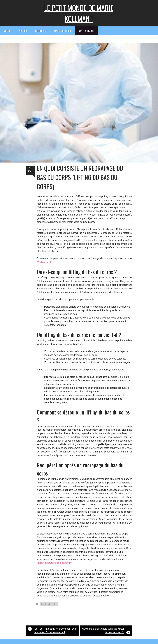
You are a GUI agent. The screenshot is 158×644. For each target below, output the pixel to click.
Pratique (23, 31)
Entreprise (41, 31)
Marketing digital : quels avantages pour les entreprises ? (106, 631)
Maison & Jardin (63, 31)
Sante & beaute (86, 31)
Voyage (7, 31)
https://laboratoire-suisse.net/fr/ (54, 563)
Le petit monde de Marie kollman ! (79, 13)
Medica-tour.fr (44, 262)
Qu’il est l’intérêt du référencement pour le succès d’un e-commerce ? (52, 630)
